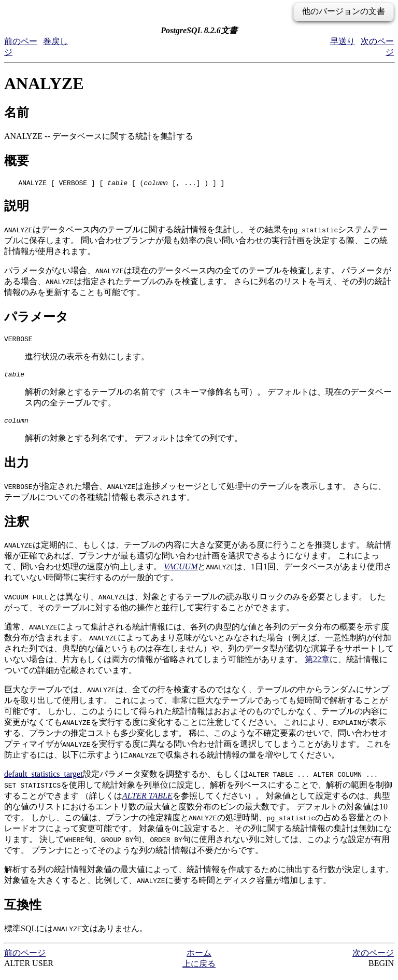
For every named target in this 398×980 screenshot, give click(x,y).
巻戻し (55, 41)
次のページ (373, 959)
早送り (343, 41)
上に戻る (199, 970)
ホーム (199, 959)
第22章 (317, 666)
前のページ (25, 959)
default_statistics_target (44, 780)
